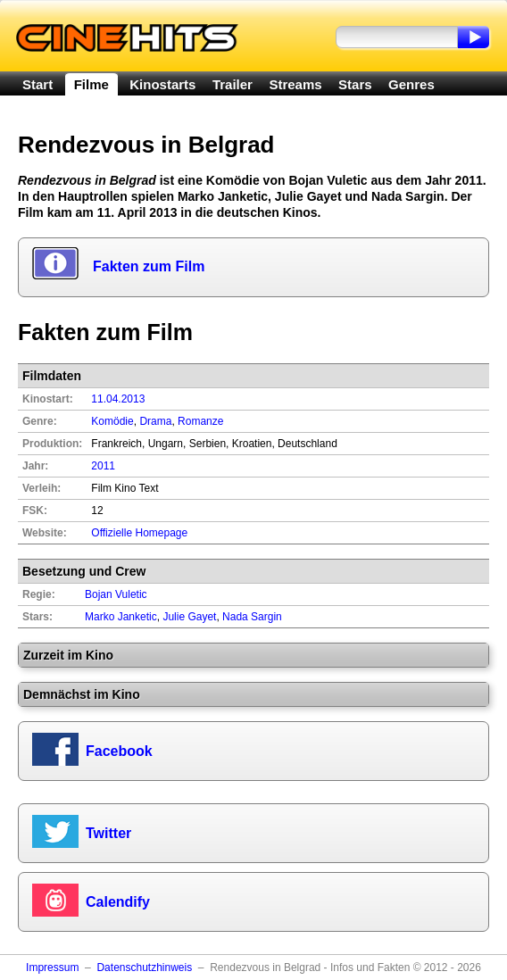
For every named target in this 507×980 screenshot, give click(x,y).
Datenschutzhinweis (144, 968)
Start (37, 84)
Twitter (108, 833)
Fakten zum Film (149, 266)
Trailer (233, 84)
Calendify (118, 902)
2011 (103, 466)
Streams (295, 84)
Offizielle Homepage (139, 533)
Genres (411, 84)
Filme (91, 84)
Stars (355, 84)
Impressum (52, 968)
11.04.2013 (118, 399)
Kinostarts (162, 84)
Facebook (119, 751)
